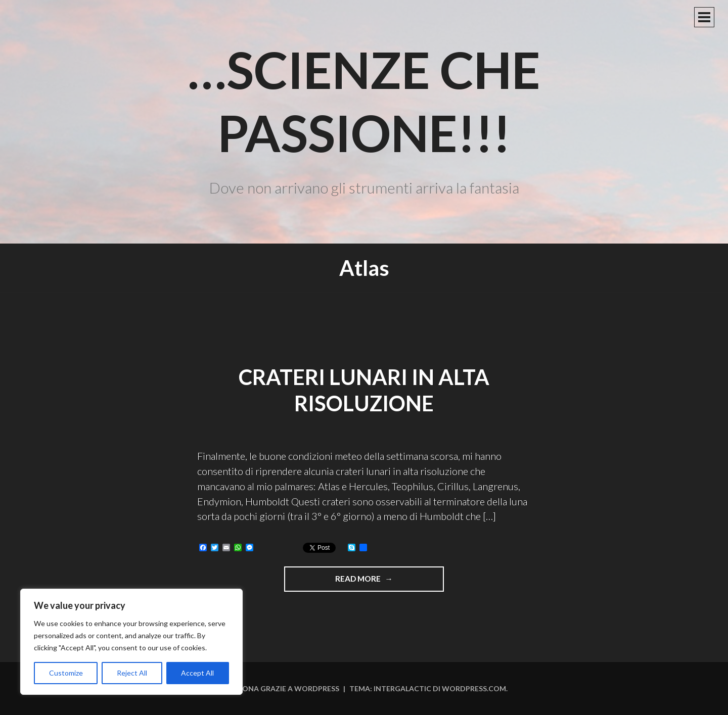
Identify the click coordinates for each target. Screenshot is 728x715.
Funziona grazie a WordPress (280, 688)
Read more (386, 582)
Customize (66, 673)
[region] (131, 642)
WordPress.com (474, 688)
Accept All (197, 673)
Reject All (132, 673)
